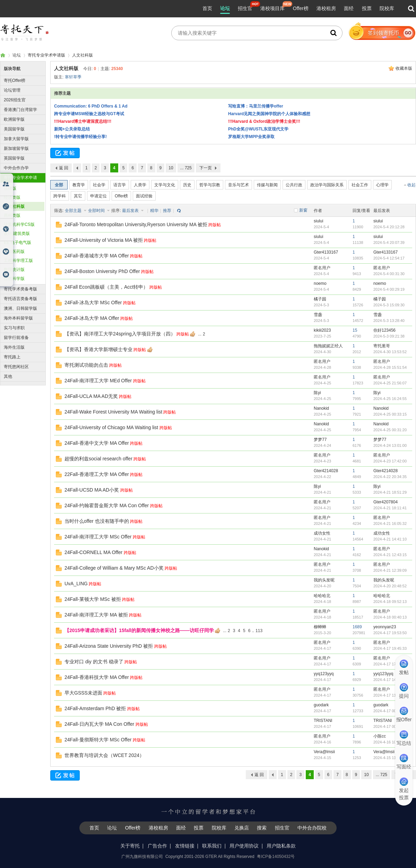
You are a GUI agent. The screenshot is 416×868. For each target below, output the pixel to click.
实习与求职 (14, 328)
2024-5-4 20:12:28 (389, 227)
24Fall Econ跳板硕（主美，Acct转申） (106, 287)
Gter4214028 (326, 471)
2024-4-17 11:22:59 (390, 695)
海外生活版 (14, 347)
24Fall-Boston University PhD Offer (102, 271)
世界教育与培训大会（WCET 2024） (104, 755)
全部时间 (97, 211)
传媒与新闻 (267, 185)
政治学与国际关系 (327, 185)
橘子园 (320, 299)
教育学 (79, 185)
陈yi (317, 393)
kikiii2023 (322, 330)
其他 (8, 376)
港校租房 (326, 8)
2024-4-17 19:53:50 (390, 633)
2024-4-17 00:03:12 (390, 726)
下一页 (206, 168)
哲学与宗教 (210, 185)
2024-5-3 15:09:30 (389, 305)
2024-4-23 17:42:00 (390, 461)
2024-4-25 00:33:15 (390, 414)
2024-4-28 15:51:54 (390, 367)
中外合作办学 (16, 168)
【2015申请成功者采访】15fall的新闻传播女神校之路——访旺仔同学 (139, 630)
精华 (154, 211)
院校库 (387, 8)
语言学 (120, 185)
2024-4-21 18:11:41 (390, 508)
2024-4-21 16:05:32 (390, 524)
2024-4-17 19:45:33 (390, 648)
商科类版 (12, 215)
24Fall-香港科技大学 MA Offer (97, 677)
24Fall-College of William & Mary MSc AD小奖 (114, 568)
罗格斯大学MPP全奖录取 (251, 137)
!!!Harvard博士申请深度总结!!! (83, 121)
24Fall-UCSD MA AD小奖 (92, 490)
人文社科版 (83, 55)
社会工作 (360, 185)
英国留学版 (14, 158)
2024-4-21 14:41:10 (390, 539)
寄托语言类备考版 (20, 299)
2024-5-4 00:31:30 (389, 274)
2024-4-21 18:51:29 (390, 492)
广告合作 (157, 846)
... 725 (186, 168)
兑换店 (242, 828)
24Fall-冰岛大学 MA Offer (92, 318)
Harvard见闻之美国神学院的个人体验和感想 (269, 114)
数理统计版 (14, 270)
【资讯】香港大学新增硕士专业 (98, 349)
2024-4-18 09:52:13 (390, 602)
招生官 (245, 8)
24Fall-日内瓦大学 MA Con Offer (99, 724)
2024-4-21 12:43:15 (390, 555)
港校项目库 (272, 8)
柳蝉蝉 (320, 627)
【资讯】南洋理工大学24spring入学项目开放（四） (120, 334)
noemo (320, 283)
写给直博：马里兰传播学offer (256, 106)
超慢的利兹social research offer (98, 459)
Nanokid (321, 408)
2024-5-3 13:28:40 (389, 321)
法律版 (10, 188)
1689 (357, 627)
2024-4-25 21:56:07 (390, 383)
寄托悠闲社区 (16, 367)
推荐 (167, 211)
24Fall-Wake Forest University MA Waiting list (113, 412)
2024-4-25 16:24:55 (390, 399)
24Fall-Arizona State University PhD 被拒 (109, 646)
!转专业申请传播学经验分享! (80, 137)
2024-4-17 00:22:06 (390, 711)
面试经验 (144, 196)
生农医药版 (14, 252)
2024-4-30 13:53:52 (390, 352)
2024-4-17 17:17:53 (390, 664)
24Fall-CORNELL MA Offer (93, 552)
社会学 (99, 185)
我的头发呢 (324, 580)
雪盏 (318, 315)
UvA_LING (76, 584)
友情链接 (185, 846)
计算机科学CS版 (19, 224)
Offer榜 (301, 8)
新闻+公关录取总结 (72, 129)
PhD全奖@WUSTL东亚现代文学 (258, 129)
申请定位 (98, 196)
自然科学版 (14, 279)
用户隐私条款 (281, 846)
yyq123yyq (324, 674)
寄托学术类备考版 (20, 289)
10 (171, 168)
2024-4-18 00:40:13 (390, 617)
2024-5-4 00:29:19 (389, 289)
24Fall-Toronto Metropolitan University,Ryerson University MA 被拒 (136, 224)
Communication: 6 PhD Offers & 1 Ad (91, 106)
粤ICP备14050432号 (276, 857)
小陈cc (380, 736)
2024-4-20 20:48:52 (390, 586)
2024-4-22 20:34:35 (390, 477)
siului (318, 221)
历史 (187, 185)
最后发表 (131, 211)
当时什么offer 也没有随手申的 (97, 521)
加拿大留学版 (16, 139)
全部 (59, 185)
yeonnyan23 (385, 627)
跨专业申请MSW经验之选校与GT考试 (89, 114)
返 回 (64, 168)
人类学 (140, 185)
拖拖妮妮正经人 (328, 346)
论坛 (225, 8)
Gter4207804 (385, 502)
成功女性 (322, 533)
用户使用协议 (244, 846)
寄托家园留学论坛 (3, 55)
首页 (207, 8)
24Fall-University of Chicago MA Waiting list (111, 427)
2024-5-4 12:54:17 (389, 258)
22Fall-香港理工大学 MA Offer (97, 474)
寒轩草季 (73, 77)
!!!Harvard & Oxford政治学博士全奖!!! (264, 121)
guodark (321, 705)
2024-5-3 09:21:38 (389, 336)
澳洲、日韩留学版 (20, 308)
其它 (78, 196)
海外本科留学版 (18, 318)
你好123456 (384, 330)
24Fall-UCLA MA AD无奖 (91, 396)
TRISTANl (323, 721)
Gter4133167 (326, 252)
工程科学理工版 (18, 261)
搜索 (262, 828)
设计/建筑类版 (17, 233)
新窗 (303, 210)
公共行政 (294, 185)
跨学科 (60, 196)
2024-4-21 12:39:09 (390, 570)
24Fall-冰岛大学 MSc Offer (93, 303)
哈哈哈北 (322, 596)
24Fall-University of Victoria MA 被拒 (104, 240)
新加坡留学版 (16, 148)
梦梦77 (320, 440)
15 (355, 330)
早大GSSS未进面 (83, 693)
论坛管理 (12, 90)
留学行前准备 (16, 338)
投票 (367, 8)
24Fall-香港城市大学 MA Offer (97, 256)
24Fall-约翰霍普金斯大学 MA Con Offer (107, 505)
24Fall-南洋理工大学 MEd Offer (98, 381)
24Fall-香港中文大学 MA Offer (97, 443)
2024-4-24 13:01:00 (390, 445)
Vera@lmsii (324, 752)
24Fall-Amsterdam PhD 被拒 (95, 708)
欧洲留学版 (14, 119)
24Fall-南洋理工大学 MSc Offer (98, 537)
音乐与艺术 (239, 185)
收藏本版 (404, 68)
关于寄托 (130, 846)
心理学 (382, 185)
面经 (349, 8)
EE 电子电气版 (18, 242)
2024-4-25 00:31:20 (390, 430)
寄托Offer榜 (15, 80)
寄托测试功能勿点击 (86, 365)
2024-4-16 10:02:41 (390, 742)
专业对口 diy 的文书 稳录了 (94, 662)
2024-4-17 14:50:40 (390, 680)
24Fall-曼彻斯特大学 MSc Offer (98, 740)
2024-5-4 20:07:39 (389, 242)
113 (259, 631)
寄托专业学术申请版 (46, 55)
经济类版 (12, 197)
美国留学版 (14, 129)
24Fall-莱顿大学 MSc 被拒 (93, 599)
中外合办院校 (312, 828)
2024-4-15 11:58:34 (390, 758)
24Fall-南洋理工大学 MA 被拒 (96, 615)
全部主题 (74, 211)
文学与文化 (165, 185)
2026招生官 (15, 100)
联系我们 (212, 846)
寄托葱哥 (382, 346)
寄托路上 (12, 357)
